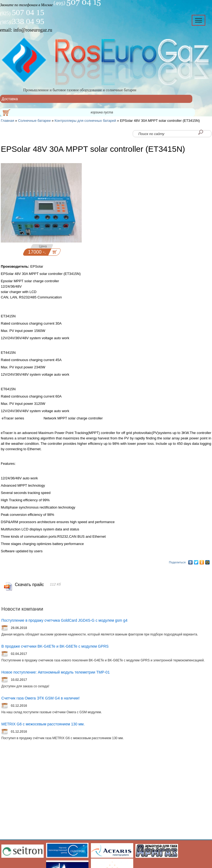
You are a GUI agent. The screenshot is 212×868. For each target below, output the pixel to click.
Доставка (10, 99)
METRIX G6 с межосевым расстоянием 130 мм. (43, 724)
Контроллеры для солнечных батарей (85, 121)
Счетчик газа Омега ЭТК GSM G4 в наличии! (40, 698)
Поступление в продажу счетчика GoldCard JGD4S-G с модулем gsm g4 (64, 620)
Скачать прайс (29, 585)
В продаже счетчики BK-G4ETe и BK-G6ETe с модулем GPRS (55, 646)
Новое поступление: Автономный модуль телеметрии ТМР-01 (56, 672)
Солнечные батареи (34, 121)
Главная (7, 121)
